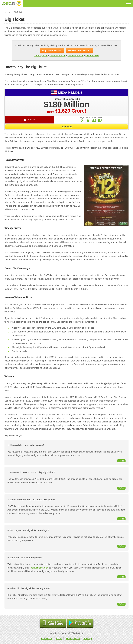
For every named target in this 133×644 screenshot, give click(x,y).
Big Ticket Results (52, 50)
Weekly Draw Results (80, 50)
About (59, 638)
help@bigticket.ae (40, 568)
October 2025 (92, 56)
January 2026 (41, 56)
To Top (121, 461)
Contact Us (47, 638)
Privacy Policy (73, 638)
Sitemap (88, 638)
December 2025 (57, 56)
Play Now (66, 127)
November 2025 (76, 56)
